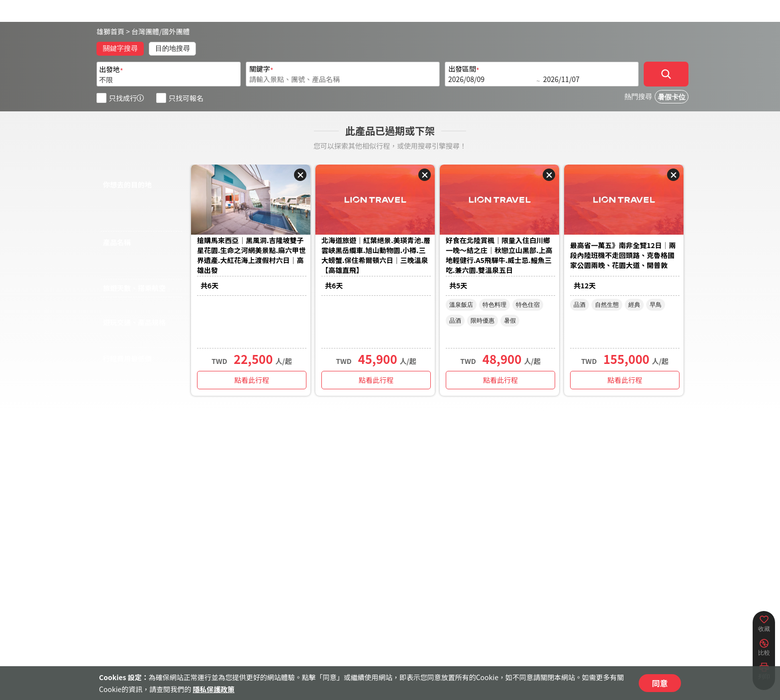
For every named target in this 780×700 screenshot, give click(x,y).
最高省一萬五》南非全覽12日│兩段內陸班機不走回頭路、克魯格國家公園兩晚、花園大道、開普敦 (623, 255)
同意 (660, 683)
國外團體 (176, 31)
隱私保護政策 (213, 689)
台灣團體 (145, 31)
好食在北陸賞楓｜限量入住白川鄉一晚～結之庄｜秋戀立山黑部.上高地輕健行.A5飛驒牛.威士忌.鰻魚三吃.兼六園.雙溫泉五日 (499, 255)
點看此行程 (252, 380)
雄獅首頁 (110, 31)
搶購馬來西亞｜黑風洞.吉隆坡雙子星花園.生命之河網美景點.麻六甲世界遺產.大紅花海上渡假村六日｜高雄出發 (251, 255)
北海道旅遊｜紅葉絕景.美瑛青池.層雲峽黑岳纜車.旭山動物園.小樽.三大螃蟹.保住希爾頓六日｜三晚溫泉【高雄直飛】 (376, 255)
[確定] (666, 74)
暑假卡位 (672, 97)
